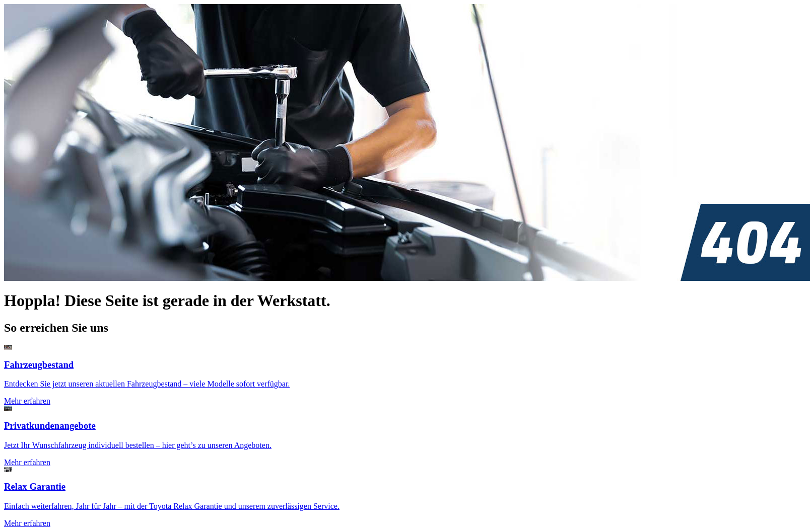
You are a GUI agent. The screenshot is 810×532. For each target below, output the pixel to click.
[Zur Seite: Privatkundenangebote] (405, 436)
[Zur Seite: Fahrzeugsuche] (405, 375)
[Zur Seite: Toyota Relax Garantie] (405, 498)
